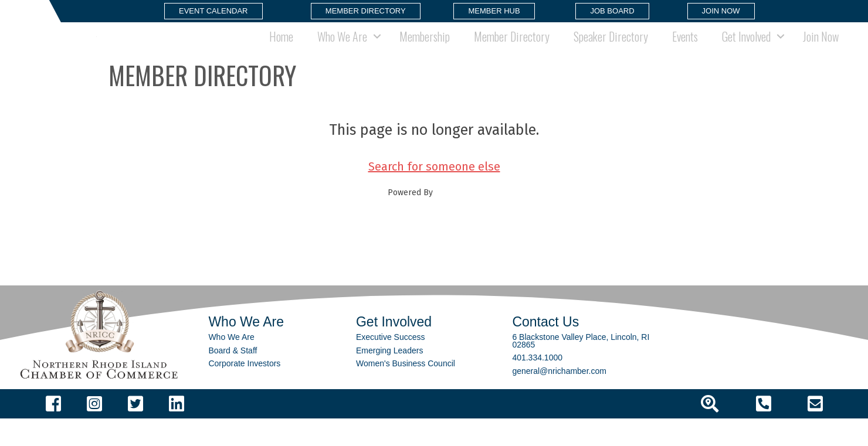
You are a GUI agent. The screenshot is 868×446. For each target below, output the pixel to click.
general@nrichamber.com (559, 398)
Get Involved (746, 50)
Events (685, 50)
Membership (425, 50)
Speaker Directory (611, 50)
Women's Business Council (406, 391)
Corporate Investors (244, 391)
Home (281, 50)
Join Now (821, 50)
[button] (213, 11)
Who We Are (342, 50)
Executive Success (391, 365)
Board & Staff (233, 377)
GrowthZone (458, 219)
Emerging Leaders (389, 377)
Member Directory (512, 50)
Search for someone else (434, 193)
